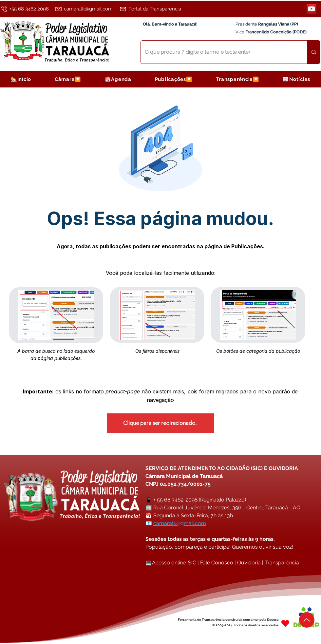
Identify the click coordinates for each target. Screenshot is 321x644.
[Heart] (285, 623)
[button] (68, 79)
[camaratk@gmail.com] (86, 9)
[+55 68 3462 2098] (26, 9)
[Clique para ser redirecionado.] (160, 423)
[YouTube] (312, 9)
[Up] (307, 620)
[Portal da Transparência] (154, 9)
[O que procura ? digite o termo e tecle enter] (219, 52)
